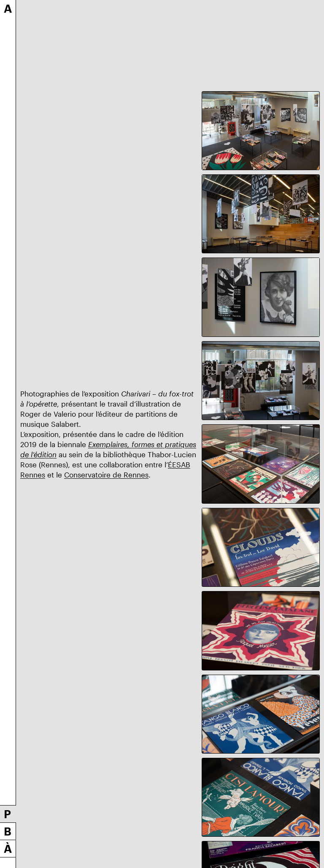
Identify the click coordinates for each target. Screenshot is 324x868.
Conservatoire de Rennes (106, 475)
